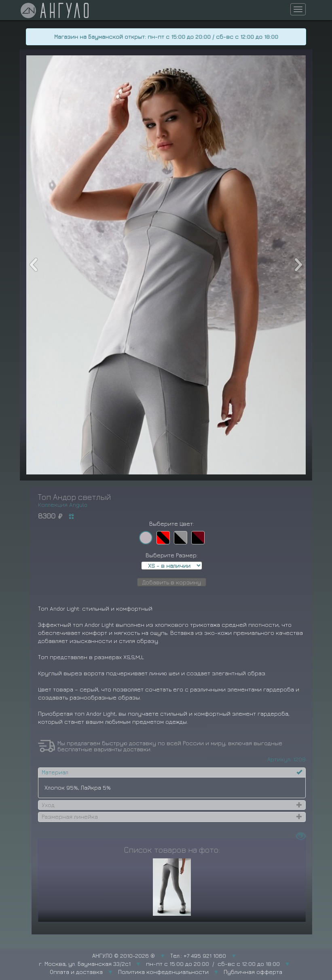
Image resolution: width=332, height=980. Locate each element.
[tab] (172, 772)
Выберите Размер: (172, 555)
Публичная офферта (253, 972)
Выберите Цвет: (172, 524)
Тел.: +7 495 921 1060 (198, 956)
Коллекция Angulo (63, 505)
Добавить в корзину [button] (172, 582)
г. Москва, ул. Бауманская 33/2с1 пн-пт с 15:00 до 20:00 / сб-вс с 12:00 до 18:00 (159, 964)
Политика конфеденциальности (163, 972)
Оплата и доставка (76, 972)
